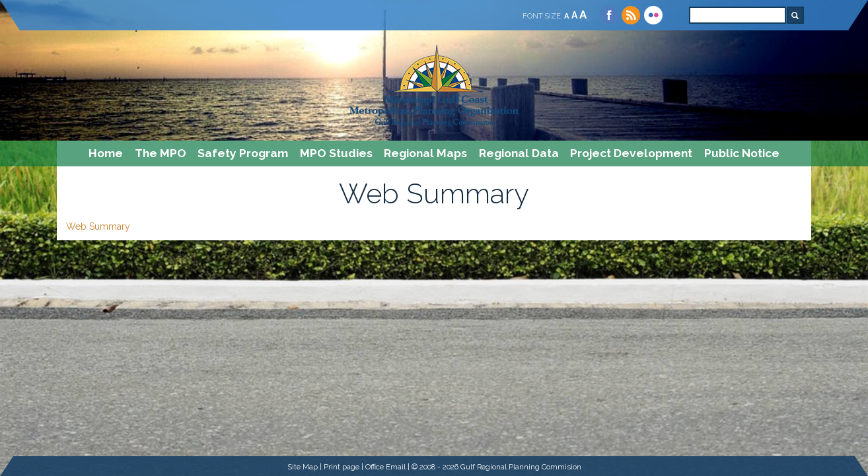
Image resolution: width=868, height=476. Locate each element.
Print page (342, 467)
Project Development (631, 153)
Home (106, 153)
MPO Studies (336, 153)
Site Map (303, 467)
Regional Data (519, 153)
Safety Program (243, 153)
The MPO (161, 153)
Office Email (385, 467)
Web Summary (98, 226)
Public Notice (742, 153)
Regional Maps (425, 153)
